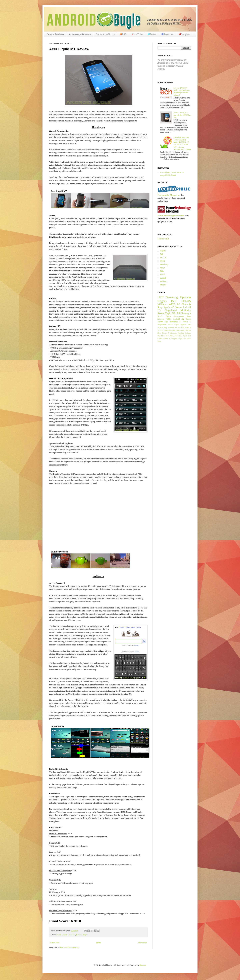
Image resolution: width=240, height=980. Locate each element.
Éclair (159, 341)
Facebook (168, 34)
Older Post (142, 943)
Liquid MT (71, 935)
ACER (59, 935)
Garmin (160, 339)
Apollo (185, 336)
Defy (159, 333)
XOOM (160, 330)
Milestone (173, 333)
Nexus (179, 307)
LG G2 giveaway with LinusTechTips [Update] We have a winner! (182, 91)
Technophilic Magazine (168, 195)
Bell (162, 254)
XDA (172, 336)
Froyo (188, 319)
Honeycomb (179, 316)
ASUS (180, 313)
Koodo (163, 275)
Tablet (169, 319)
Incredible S (175, 322)
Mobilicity (164, 264)
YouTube (137, 34)
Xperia (167, 307)
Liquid (64, 935)
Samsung (172, 297)
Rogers (85, 935)
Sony (160, 307)
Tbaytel (163, 285)
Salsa (184, 339)
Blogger (143, 965)
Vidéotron (164, 281)
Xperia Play (162, 327)
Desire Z (165, 333)
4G (173, 307)
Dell (189, 336)
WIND (163, 261)
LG (179, 304)
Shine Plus (165, 336)
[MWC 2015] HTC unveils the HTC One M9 (182, 115)
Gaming (181, 333)
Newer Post (55, 943)
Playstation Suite (165, 325)
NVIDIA (181, 327)
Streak (189, 339)
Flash (173, 330)
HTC (161, 297)
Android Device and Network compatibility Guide (172, 174)
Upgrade (185, 297)
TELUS (163, 258)
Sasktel (163, 278)
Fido (162, 271)
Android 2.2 (179, 319)
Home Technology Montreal (171, 215)
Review (79, 935)
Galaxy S (187, 313)
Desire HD (162, 322)
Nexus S (187, 322)
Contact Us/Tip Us (105, 34)
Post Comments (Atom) (70, 948)
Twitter (152, 34)
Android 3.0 (173, 327)
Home (99, 943)
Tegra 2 (188, 327)
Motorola (186, 304)
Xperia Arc (186, 325)
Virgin (162, 268)
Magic (180, 339)
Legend (175, 339)
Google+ (184, 34)
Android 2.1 (178, 336)
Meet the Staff (163, 239)
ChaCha (188, 330)
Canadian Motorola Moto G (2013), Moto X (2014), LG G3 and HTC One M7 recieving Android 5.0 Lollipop (182, 143)
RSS (123, 34)
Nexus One (180, 330)
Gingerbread (171, 310)
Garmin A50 (167, 339)
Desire (168, 316)
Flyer (176, 325)
